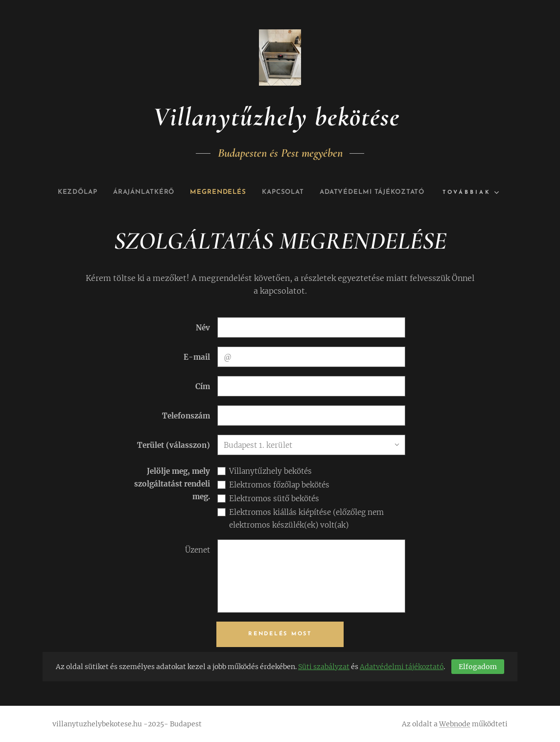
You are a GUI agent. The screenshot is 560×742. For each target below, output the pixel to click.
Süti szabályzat (324, 667)
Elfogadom (478, 667)
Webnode (455, 724)
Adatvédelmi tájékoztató (402, 667)
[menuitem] (130, 192)
